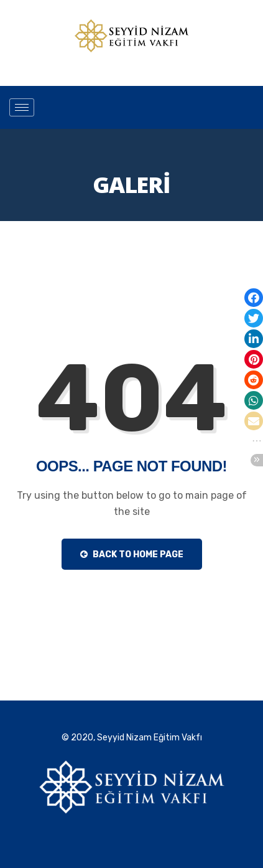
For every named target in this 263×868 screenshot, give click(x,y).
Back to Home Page (132, 554)
